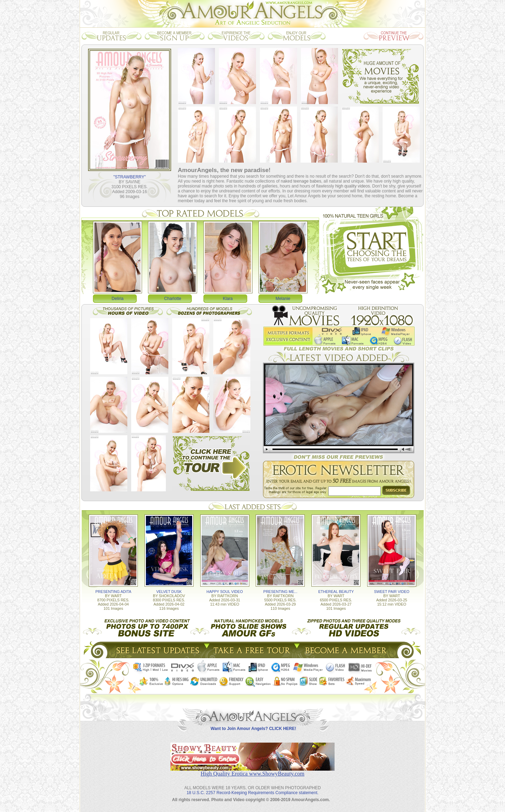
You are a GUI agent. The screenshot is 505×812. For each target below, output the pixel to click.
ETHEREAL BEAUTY (336, 592)
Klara (228, 299)
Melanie (283, 299)
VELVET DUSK (169, 592)
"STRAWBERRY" (130, 177)
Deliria (117, 299)
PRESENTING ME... (280, 592)
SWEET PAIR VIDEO (392, 592)
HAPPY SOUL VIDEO (225, 592)
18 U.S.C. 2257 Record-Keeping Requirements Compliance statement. (252, 793)
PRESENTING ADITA (113, 592)
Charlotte (173, 299)
